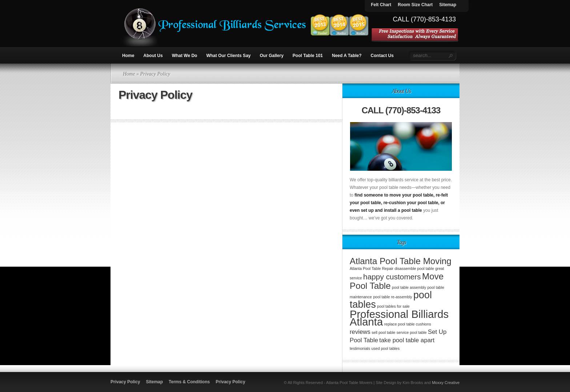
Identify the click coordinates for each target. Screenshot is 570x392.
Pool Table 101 (308, 56)
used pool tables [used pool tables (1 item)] (386, 348)
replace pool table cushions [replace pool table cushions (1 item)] (408, 324)
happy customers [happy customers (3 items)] (392, 277)
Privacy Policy (125, 382)
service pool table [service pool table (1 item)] (412, 332)
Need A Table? (347, 56)
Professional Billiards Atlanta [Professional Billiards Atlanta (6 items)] (399, 318)
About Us (153, 56)
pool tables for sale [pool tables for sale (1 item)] (393, 306)
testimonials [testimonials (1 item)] (360, 348)
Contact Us (382, 56)
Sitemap (154, 382)
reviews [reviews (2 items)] (360, 332)
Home (128, 56)
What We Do (185, 56)
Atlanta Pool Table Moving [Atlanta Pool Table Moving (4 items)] (401, 261)
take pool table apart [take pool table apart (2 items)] (407, 340)
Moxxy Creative (446, 383)
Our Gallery (271, 56)
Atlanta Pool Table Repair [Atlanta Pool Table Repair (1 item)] (372, 268)
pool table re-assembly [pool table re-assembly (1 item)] (392, 297)
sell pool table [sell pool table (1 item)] (383, 332)
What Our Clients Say (228, 56)
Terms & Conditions (189, 382)
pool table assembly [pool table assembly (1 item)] (409, 287)
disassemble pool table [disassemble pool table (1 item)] (414, 268)
